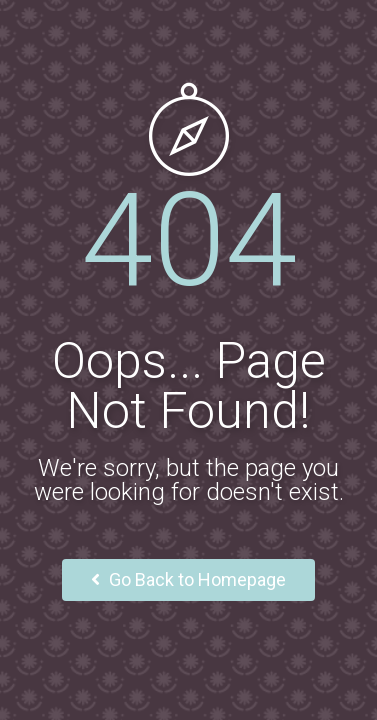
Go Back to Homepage (188, 579)
